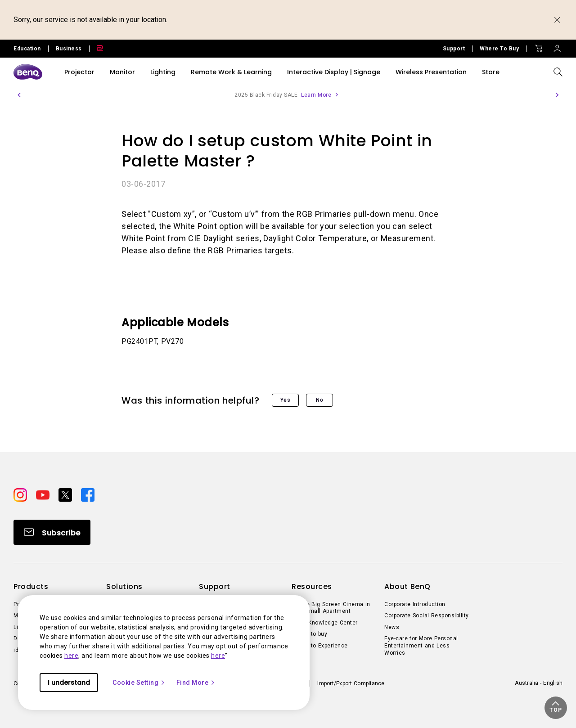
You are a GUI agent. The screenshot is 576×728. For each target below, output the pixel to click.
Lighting (163, 72)
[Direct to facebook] (88, 494)
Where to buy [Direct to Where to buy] (309, 634)
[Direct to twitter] (66, 494)
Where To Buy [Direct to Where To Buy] (499, 49)
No (319, 400)
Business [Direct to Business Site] (69, 49)
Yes (286, 400)
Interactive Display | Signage (334, 72)
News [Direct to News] (392, 627)
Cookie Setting (139, 683)
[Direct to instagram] (21, 494)
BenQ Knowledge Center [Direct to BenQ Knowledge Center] (325, 623)
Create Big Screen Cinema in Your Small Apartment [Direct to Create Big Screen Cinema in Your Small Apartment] (331, 608)
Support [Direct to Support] (454, 49)
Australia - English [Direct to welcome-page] (539, 683)
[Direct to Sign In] (557, 46)
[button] (19, 95)
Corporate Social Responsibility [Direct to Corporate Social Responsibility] (427, 616)
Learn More (316, 95)
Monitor (122, 72)
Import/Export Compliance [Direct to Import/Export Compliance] (351, 683)
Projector (79, 72)
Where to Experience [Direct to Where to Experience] (320, 646)
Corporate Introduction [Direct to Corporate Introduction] (415, 604)
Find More (196, 683)
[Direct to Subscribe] (52, 532)
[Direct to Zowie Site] (96, 49)
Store (491, 72)
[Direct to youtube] (44, 494)
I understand (69, 683)
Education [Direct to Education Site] (27, 49)
